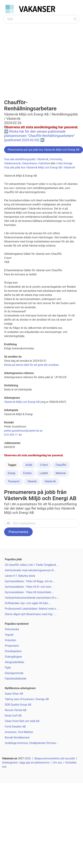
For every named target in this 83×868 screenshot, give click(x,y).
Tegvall (9, 635)
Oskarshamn (29, 163)
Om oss (57, 763)
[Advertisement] (32, 57)
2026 (28, 758)
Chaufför (61, 465)
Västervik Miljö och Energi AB (22, 402)
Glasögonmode (14, 673)
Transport (14, 481)
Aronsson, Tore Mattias (19, 732)
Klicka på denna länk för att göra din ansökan (31, 365)
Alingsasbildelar (15, 662)
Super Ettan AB (14, 694)
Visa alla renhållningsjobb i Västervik (26, 159)
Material (61, 473)
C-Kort (44, 465)
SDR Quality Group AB (18, 705)
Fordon (28, 473)
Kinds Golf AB (13, 716)
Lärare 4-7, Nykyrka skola (20, 576)
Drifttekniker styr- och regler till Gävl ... (28, 603)
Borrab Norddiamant (17, 738)
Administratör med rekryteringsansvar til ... (31, 570)
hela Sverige (65, 163)
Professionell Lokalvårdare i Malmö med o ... (32, 609)
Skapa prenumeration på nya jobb (55, 758)
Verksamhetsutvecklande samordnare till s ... (32, 598)
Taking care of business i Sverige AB (27, 699)
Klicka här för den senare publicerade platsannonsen (39, 136)
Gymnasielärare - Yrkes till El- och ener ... (29, 587)
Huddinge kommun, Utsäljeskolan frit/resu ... (32, 743)
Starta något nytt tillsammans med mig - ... (31, 614)
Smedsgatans (13, 651)
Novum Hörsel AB (16, 710)
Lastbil (44, 473)
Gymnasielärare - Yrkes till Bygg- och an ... (30, 581)
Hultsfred (44, 163)
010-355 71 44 (13, 435)
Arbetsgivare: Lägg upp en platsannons (26, 763)
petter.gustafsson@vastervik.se (23, 431)
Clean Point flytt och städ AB (22, 721)
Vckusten (10, 640)
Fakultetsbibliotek (16, 679)
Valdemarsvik (12, 163)
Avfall (29, 465)
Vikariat (32, 481)
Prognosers (12, 646)
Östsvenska (12, 629)
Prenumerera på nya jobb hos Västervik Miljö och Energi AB (44, 150)
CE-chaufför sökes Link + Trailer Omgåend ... (32, 565)
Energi (12, 473)
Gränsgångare (13, 657)
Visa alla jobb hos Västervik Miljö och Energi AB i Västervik (40, 167)
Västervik (50, 481)
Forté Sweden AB (15, 727)
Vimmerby (56, 159)
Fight (8, 668)
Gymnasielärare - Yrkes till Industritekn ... (30, 592)
